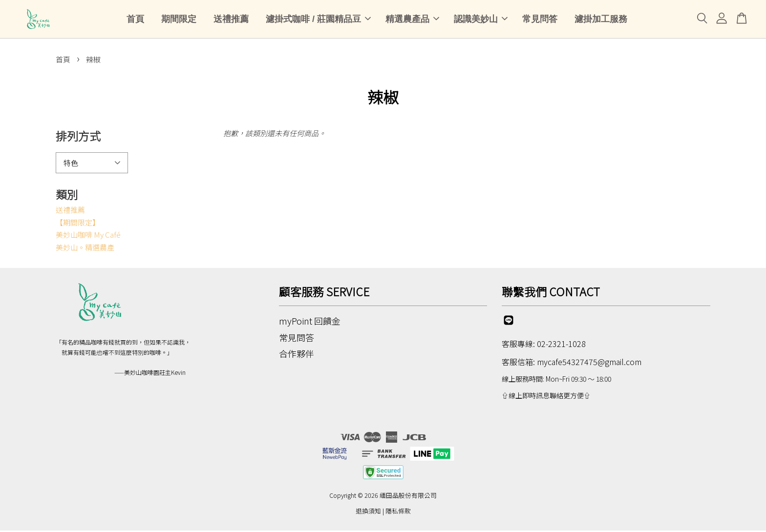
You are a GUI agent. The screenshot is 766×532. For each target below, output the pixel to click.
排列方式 (78, 137)
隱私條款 (398, 512)
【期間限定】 (78, 223)
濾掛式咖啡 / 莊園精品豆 (318, 20)
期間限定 (179, 20)
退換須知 (368, 512)
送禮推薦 (231, 20)
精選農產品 (412, 20)
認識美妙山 (481, 20)
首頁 (135, 20)
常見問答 (540, 20)
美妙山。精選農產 (85, 248)
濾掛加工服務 (601, 20)
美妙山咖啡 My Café (88, 236)
